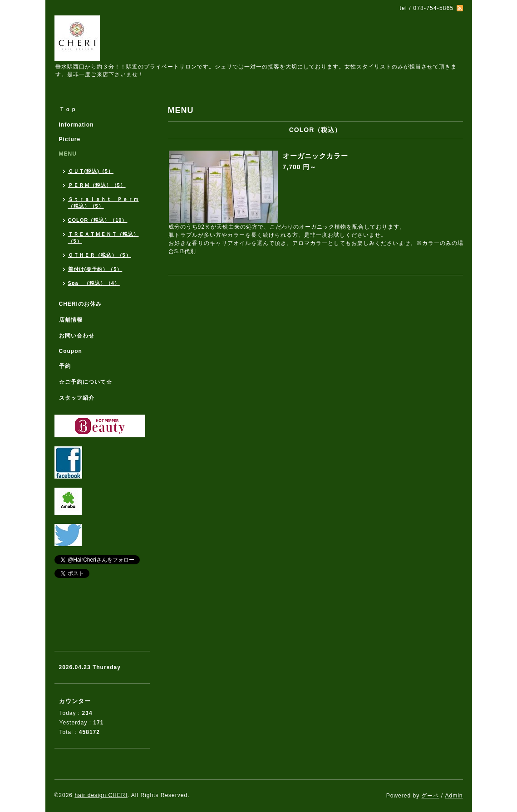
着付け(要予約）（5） (95, 269)
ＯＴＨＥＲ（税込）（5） (100, 255)
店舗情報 (71, 320)
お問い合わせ (77, 336)
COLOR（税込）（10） (98, 220)
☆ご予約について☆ (86, 382)
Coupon (71, 351)
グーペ (430, 796)
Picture (70, 139)
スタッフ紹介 (77, 398)
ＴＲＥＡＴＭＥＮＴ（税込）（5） (103, 237)
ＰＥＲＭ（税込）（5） (97, 185)
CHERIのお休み (80, 304)
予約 (65, 366)
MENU (68, 154)
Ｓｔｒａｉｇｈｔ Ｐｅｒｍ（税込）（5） (103, 203)
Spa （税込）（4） (94, 283)
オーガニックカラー (315, 156)
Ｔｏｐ (68, 109)
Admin (454, 796)
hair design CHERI (101, 795)
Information (76, 125)
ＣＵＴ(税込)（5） (91, 171)
